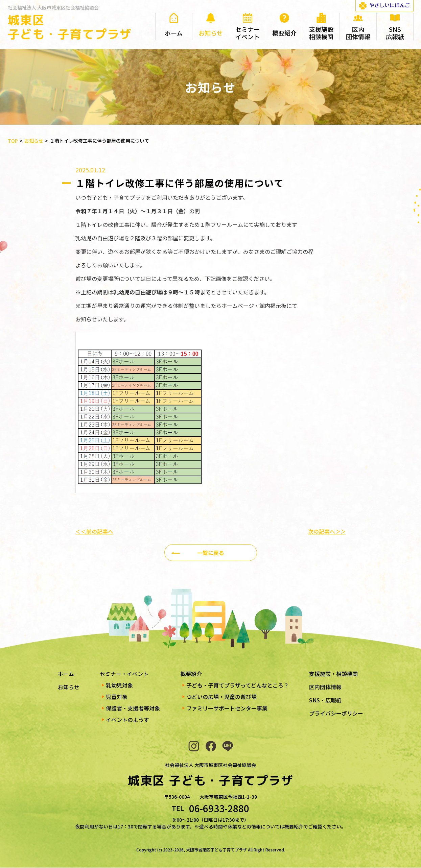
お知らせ (69, 687)
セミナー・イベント (124, 674)
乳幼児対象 (119, 685)
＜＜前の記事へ (94, 531)
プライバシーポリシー (336, 713)
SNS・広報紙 (325, 700)
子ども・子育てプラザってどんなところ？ (238, 685)
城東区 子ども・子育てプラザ (70, 27)
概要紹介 (191, 674)
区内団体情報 (325, 687)
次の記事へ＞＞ (327, 531)
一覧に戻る (211, 553)
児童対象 (117, 697)
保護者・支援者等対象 (133, 708)
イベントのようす (127, 720)
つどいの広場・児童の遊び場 (221, 697)
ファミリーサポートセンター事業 (227, 708)
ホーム (66, 674)
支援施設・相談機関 (333, 674)
